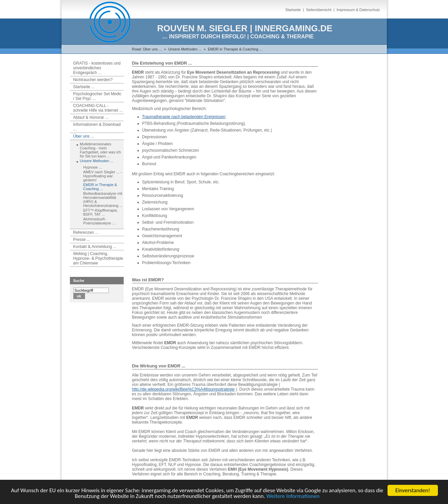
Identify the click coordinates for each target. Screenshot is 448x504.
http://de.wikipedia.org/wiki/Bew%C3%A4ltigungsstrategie (184, 389)
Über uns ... (152, 49)
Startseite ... (84, 87)
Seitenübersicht (319, 10)
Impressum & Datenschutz (358, 10)
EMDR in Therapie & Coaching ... (235, 49)
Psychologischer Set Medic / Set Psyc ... (97, 96)
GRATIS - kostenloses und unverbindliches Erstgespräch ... (97, 68)
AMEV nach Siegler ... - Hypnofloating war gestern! (103, 176)
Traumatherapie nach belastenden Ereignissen (184, 117)
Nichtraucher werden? (93, 80)
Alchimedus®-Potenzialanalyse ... (99, 221)
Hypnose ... (93, 167)
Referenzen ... (86, 232)
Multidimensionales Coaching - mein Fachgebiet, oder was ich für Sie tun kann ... (100, 150)
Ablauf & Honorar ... (91, 117)
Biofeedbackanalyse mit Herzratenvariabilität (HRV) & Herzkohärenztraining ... (103, 200)
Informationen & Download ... (97, 127)
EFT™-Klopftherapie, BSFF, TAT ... (101, 212)
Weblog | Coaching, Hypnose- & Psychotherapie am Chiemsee (98, 258)
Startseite (293, 10)
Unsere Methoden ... (185, 49)
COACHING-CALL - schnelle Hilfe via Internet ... (98, 108)
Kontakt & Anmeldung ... (95, 247)
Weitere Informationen (293, 496)
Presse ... (82, 240)
